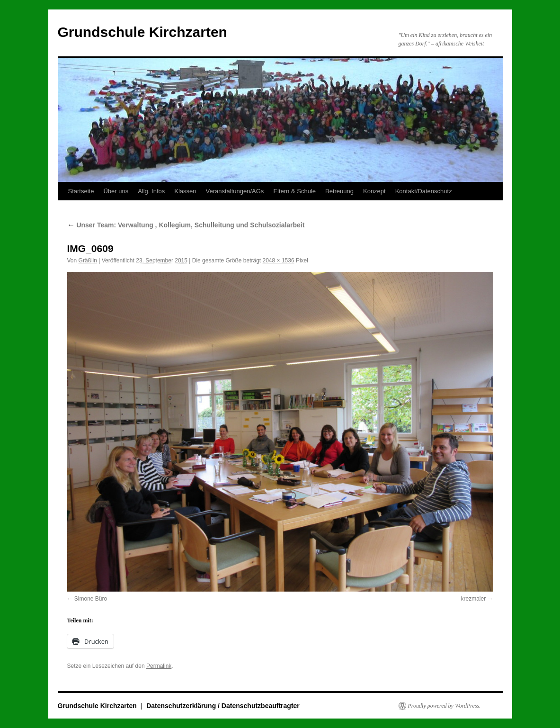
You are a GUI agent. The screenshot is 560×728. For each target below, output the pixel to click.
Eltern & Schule (294, 191)
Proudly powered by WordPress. (444, 706)
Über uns (116, 191)
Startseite (81, 191)
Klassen (185, 191)
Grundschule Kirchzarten (142, 32)
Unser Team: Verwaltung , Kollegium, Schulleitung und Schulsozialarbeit (186, 225)
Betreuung (339, 191)
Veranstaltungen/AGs (235, 191)
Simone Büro (91, 599)
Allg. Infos (151, 191)
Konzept (374, 191)
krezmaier (473, 599)
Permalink (159, 666)
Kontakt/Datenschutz (424, 191)
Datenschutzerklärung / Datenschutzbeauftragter (223, 706)
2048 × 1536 (279, 261)
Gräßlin (88, 261)
